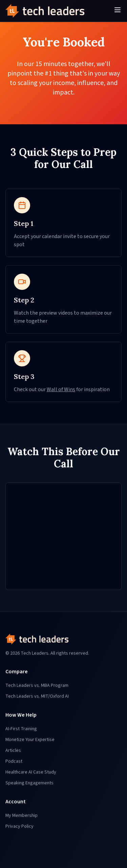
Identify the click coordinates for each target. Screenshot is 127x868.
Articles (13, 750)
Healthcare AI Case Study (31, 772)
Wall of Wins (61, 389)
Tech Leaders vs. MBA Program (37, 685)
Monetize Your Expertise (30, 740)
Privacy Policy (19, 826)
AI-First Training (21, 729)
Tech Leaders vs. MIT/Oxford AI (37, 696)
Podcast (14, 761)
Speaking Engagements (29, 783)
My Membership (22, 816)
